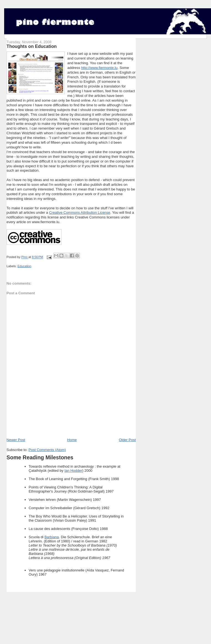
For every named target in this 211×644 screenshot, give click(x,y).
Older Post (127, 440)
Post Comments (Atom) (47, 450)
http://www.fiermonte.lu (99, 68)
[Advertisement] (71, 425)
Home (72, 440)
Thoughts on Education (32, 46)
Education (24, 266)
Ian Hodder (73, 471)
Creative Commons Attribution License (80, 212)
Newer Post (16, 440)
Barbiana (52, 537)
